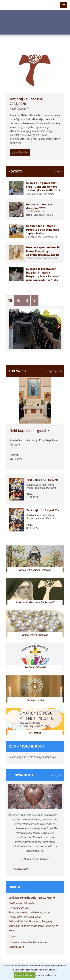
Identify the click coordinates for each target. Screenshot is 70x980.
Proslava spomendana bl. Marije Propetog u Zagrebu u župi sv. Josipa (43, 251)
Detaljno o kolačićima (46, 975)
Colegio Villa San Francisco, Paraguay (30, 921)
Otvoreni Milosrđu (19, 908)
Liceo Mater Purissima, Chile (25, 917)
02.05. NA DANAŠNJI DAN (26, 746)
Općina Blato (16, 947)
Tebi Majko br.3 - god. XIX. (43, 480)
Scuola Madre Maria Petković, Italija (29, 912)
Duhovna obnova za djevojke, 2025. (39, 206)
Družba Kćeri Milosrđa (21, 903)
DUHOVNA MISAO (35, 775)
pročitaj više (20, 152)
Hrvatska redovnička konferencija (28, 942)
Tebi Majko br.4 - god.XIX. (30, 431)
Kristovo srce (20, 869)
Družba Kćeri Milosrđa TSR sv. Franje (32, 897)
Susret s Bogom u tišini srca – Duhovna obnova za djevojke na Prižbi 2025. (43, 187)
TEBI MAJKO (35, 371)
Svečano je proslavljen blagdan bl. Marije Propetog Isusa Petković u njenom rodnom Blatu (43, 274)
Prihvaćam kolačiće (25, 975)
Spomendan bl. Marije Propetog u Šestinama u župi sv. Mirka (43, 230)
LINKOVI (14, 887)
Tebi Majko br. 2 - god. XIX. (43, 510)
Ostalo (13, 936)
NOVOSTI (35, 171)
